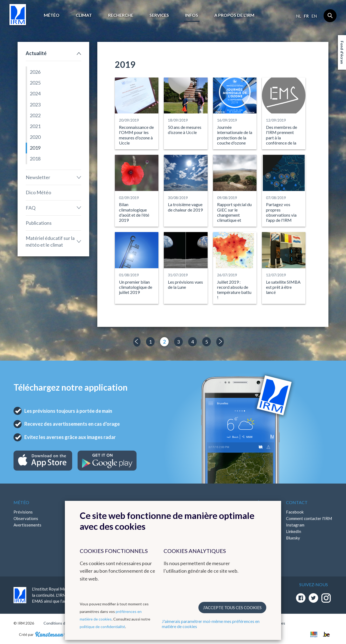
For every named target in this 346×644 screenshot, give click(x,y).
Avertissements (27, 525)
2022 (35, 115)
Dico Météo (38, 192)
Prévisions (23, 512)
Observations (26, 518)
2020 (35, 137)
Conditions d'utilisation (63, 623)
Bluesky (293, 538)
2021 (35, 126)
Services (159, 15)
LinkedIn (294, 531)
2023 (35, 105)
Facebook (295, 512)
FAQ (31, 208)
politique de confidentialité (102, 627)
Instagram (295, 525)
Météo (52, 15)
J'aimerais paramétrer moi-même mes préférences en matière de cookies (211, 624)
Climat (84, 15)
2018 (35, 159)
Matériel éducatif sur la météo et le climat (50, 241)
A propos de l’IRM (234, 15)
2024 (35, 93)
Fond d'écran (342, 52)
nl (299, 16)
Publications (39, 223)
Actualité (36, 53)
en (314, 16)
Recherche (121, 15)
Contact (297, 502)
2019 (35, 148)
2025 (35, 83)
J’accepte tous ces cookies (232, 608)
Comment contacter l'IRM (309, 518)
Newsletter (38, 177)
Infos (192, 15)
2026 (35, 72)
